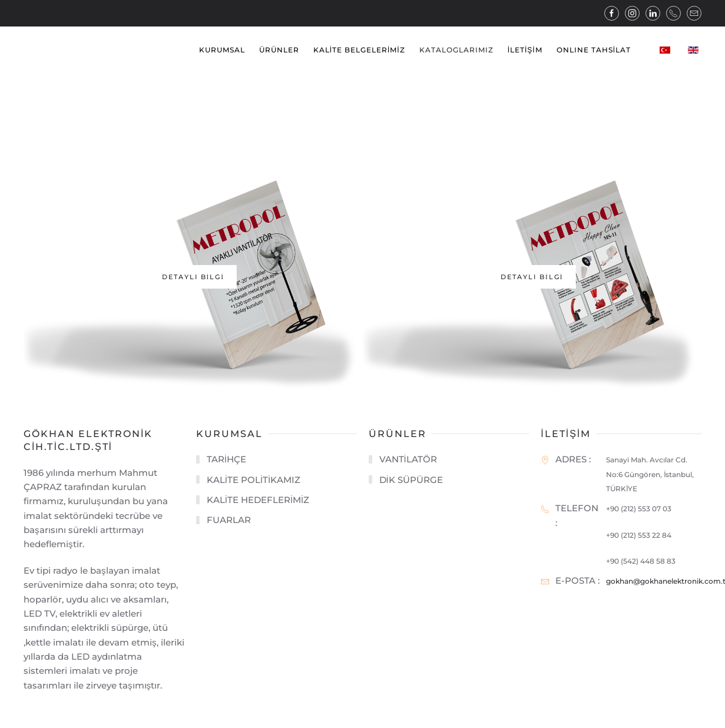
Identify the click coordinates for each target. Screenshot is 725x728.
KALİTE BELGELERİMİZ (359, 50)
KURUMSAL (222, 50)
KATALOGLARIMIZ (456, 50)
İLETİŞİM (525, 50)
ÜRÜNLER (279, 50)
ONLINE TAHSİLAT (594, 50)
